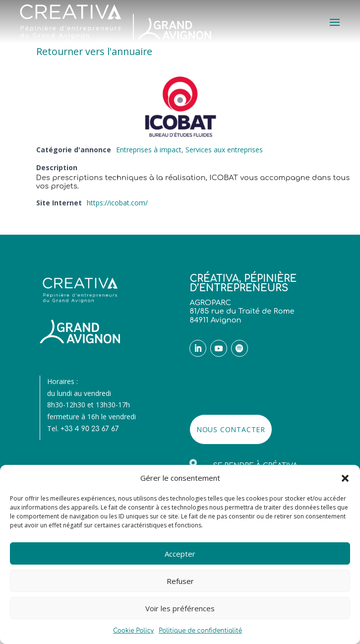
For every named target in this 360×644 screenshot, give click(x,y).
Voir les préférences (180, 608)
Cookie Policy (133, 631)
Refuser (180, 581)
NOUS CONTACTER (231, 429)
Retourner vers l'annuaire (94, 51)
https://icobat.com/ (117, 203)
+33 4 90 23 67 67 (90, 429)
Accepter (180, 554)
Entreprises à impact (149, 150)
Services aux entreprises (224, 150)
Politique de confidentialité (200, 631)
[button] (345, 478)
